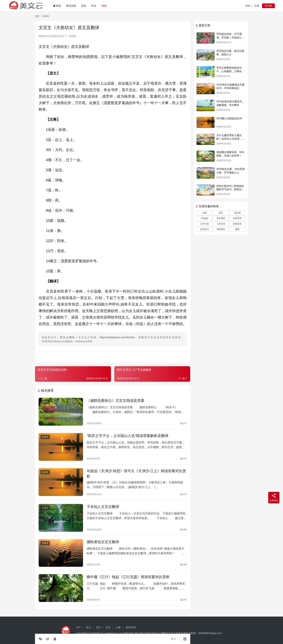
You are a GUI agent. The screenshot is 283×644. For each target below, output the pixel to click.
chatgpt (204, 218)
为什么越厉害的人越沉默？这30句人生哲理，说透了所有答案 (230, 139)
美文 (221, 213)
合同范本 (237, 218)
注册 (257, 6)
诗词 (104, 6)
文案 (204, 213)
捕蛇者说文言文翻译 (103, 542)
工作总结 (221, 224)
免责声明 (131, 627)
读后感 (237, 213)
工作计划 (204, 224)
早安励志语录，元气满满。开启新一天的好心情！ (229, 37)
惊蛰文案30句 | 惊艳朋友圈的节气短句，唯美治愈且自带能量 (230, 189)
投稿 (268, 6)
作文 (94, 6)
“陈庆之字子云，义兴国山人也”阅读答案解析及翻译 (128, 436)
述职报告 (221, 229)
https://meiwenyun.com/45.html (117, 337)
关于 (79, 627)
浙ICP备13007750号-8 (147, 633)
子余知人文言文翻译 (103, 507)
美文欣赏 (71, 6)
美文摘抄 (221, 218)
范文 (84, 6)
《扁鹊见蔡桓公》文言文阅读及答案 (116, 401)
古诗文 (72, 36)
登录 (248, 6)
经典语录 (237, 224)
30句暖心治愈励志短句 (229, 118)
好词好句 (204, 229)
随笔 (237, 229)
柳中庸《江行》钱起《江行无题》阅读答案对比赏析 (128, 577)
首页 (57, 6)
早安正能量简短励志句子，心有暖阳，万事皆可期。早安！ (230, 71)
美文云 (100, 633)
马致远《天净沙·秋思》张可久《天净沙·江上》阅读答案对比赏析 (136, 474)
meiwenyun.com (114, 633)
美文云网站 (68, 337)
